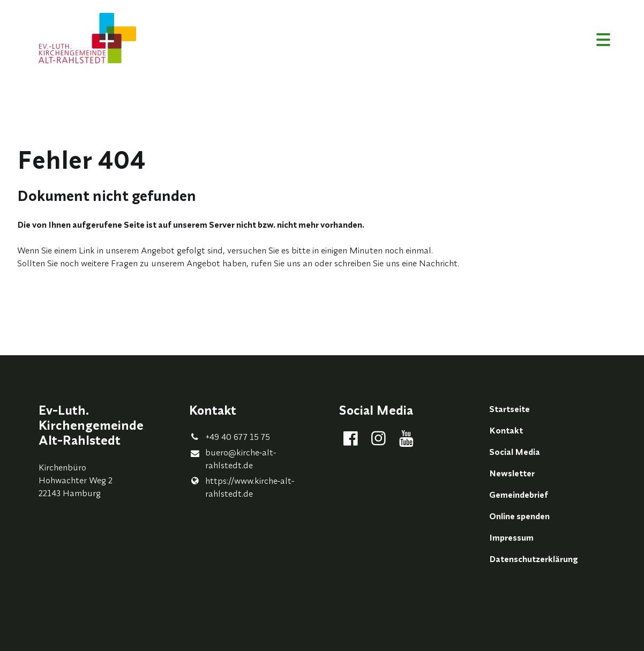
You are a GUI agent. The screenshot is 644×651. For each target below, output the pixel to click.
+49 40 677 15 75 (230, 437)
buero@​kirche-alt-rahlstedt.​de (233, 459)
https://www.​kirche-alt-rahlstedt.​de (242, 487)
